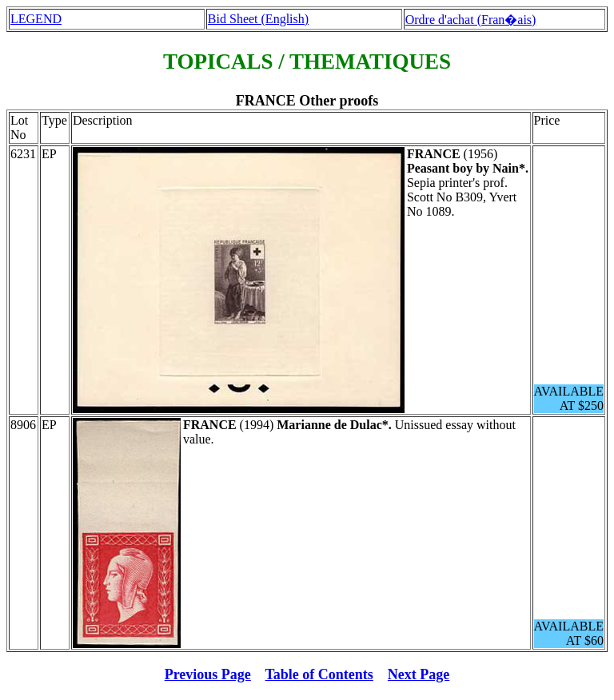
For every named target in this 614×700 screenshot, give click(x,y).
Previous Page (208, 674)
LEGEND (36, 19)
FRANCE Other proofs (307, 101)
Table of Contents (319, 674)
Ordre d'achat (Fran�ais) (471, 20)
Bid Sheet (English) (258, 19)
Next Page (419, 674)
